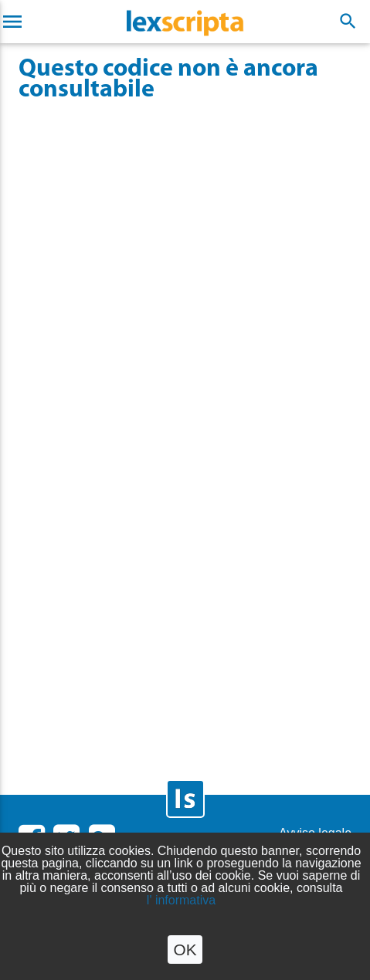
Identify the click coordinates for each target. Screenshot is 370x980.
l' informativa (181, 900)
